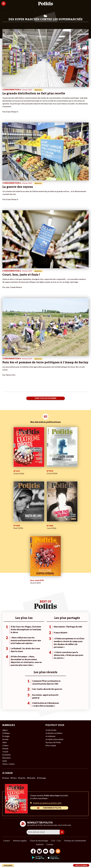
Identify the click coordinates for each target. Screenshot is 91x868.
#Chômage (41, 778)
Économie (6, 755)
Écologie (6, 736)
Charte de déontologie (39, 841)
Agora (5, 730)
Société (5, 739)
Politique (6, 733)
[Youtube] (46, 851)
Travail (5, 752)
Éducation (6, 758)
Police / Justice (8, 764)
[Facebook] (33, 851)
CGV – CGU (56, 841)
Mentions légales (20, 841)
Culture (5, 745)
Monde (5, 748)
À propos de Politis (53, 742)
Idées (5, 742)
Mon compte (51, 745)
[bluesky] (39, 851)
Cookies (50, 844)
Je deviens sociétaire (54, 733)
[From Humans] (58, 851)
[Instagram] (52, 851)
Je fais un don (51, 730)
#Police (14, 778)
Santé (5, 761)
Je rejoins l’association (54, 739)
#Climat (6, 778)
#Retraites (31, 778)
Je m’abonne (50, 736)
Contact (7, 841)
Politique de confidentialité (75, 841)
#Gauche (22, 778)
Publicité (40, 844)
